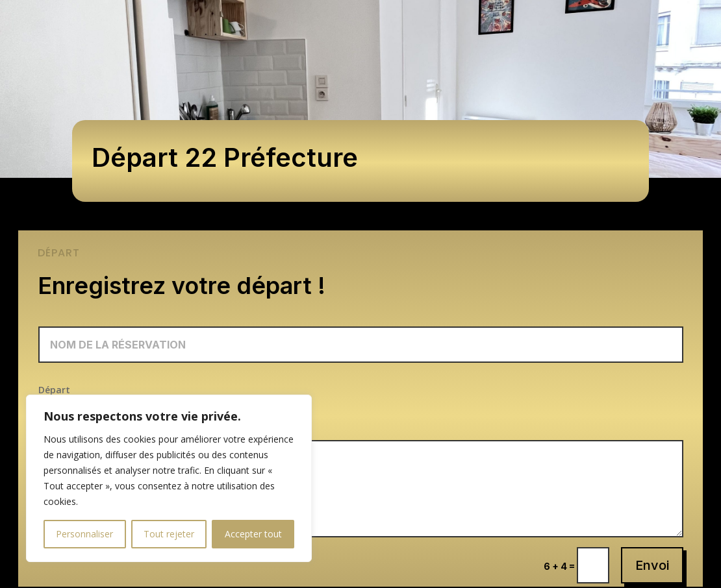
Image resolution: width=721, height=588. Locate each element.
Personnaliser (84, 534)
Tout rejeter (169, 534)
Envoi (652, 565)
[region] (169, 478)
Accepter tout (253, 534)
